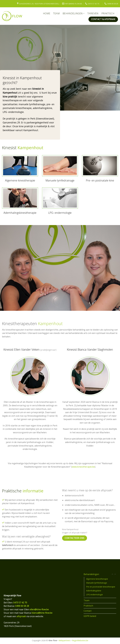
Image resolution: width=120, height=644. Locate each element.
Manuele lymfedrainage (97, 583)
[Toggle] (115, 574)
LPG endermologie (94, 595)
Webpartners (65, 640)
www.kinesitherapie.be (83, 467)
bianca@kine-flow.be (42, 613)
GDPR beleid (90, 616)
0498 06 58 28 (22, 606)
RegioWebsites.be (80, 640)
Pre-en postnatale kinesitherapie (101, 587)
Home (47, 13)
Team (56, 13)
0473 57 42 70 (20, 603)
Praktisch (108, 13)
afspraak (21, 616)
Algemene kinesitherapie (97, 579)
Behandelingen (74, 13)
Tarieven (93, 13)
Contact (88, 611)
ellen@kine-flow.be (39, 609)
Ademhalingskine (94, 591)
